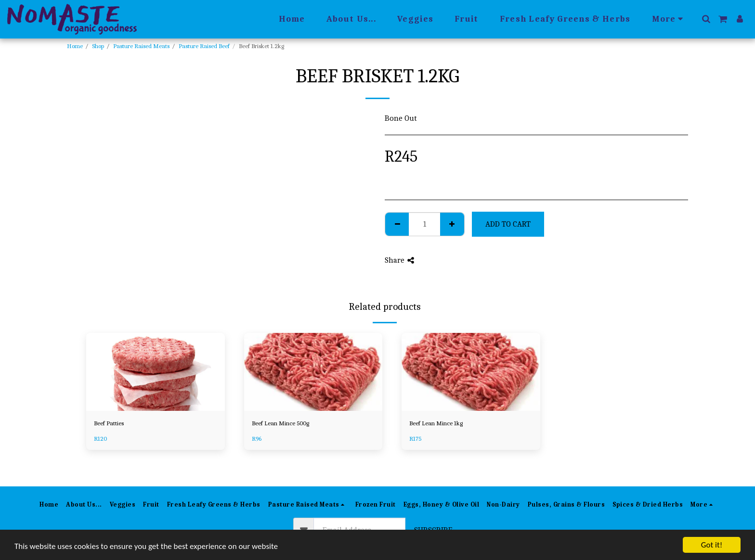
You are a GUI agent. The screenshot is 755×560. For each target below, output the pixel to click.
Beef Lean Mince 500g (280, 423)
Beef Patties (109, 423)
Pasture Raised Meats (141, 46)
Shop (98, 46)
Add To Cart (508, 224)
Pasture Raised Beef (204, 46)
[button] (706, 19)
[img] (156, 372)
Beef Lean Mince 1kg (436, 423)
